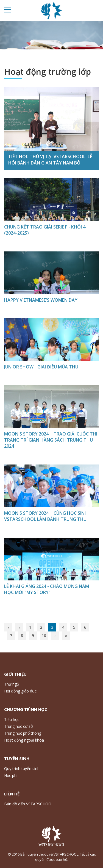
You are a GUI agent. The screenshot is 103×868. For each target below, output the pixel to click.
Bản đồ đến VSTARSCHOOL (29, 804)
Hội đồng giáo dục (20, 691)
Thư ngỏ (12, 684)
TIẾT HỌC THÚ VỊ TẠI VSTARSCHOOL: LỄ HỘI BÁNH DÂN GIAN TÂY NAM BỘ (50, 160)
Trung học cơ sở (19, 726)
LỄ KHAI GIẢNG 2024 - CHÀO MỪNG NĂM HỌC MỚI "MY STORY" (47, 589)
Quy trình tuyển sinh (22, 769)
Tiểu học (12, 719)
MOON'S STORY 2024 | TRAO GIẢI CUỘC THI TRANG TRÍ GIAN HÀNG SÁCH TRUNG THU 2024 (51, 440)
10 (44, 635)
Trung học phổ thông (23, 733)
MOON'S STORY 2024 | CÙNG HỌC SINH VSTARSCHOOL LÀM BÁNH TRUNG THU (46, 516)
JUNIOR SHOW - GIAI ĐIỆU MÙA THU (41, 367)
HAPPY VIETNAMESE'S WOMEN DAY (41, 300)
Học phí (11, 775)
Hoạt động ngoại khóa (24, 740)
